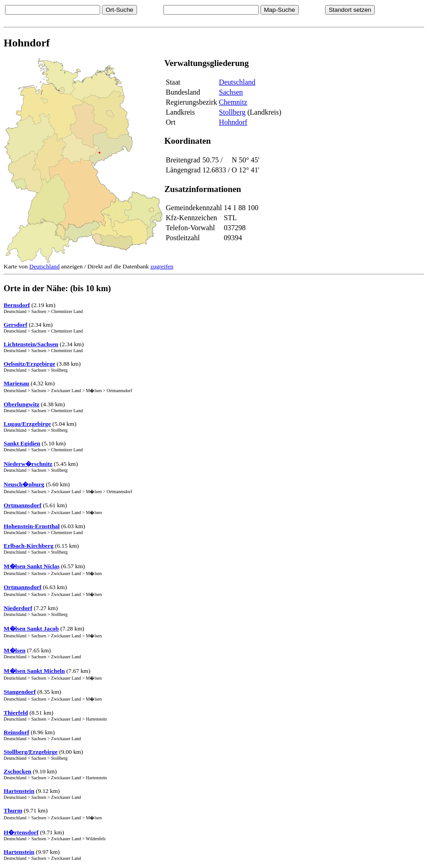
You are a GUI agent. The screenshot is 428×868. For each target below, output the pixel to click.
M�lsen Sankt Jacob (31, 628)
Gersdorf (15, 325)
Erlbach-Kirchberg (28, 546)
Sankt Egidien (22, 443)
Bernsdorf (17, 305)
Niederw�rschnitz (28, 464)
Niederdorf (18, 608)
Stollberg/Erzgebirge (31, 752)
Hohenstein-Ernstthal (32, 526)
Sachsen (231, 92)
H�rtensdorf (21, 832)
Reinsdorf (16, 732)
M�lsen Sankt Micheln (34, 671)
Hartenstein (19, 791)
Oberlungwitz (22, 404)
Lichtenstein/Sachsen (31, 344)
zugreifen (162, 266)
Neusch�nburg (24, 484)
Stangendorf (20, 692)
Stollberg (232, 112)
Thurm (13, 810)
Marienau (16, 383)
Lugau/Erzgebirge (27, 424)
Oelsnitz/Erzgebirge (29, 364)
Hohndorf (233, 122)
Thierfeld (16, 713)
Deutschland (237, 82)
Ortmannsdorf (23, 505)
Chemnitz (233, 102)
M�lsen (15, 650)
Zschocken (18, 771)
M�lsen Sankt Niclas (32, 566)
